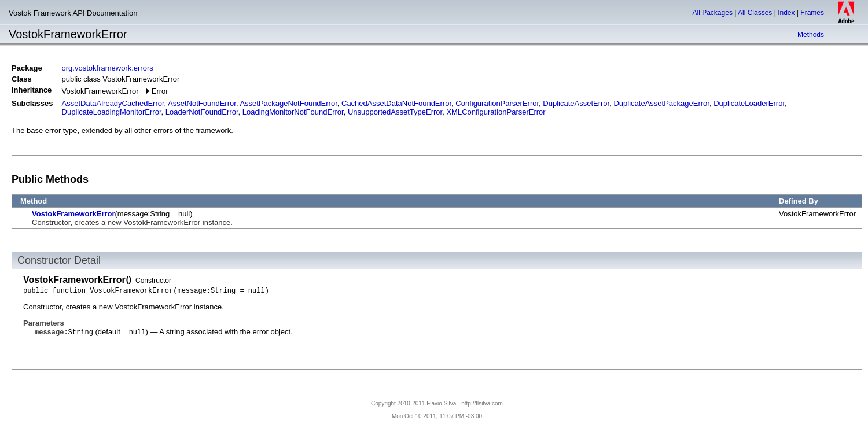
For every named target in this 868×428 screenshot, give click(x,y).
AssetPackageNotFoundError (288, 103)
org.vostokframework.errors (108, 68)
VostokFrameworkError (73, 214)
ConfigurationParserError (497, 103)
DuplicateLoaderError (749, 103)
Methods (811, 35)
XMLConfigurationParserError (496, 112)
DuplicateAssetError (576, 103)
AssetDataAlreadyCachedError (113, 103)
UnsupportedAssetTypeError (395, 112)
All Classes (755, 13)
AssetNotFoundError (202, 103)
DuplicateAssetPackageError (661, 103)
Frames (812, 13)
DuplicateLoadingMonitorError (112, 112)
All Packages (713, 13)
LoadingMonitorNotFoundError (293, 112)
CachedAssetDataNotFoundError (396, 103)
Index (786, 13)
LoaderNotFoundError (202, 112)
